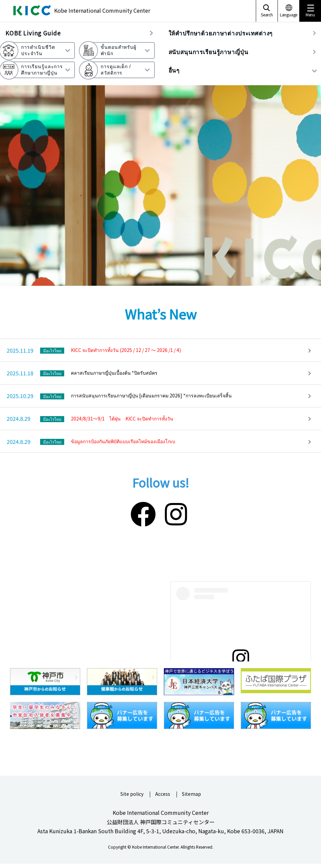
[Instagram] (176, 513)
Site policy (132, 794)
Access (163, 794)
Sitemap (191, 794)
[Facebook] (143, 513)
